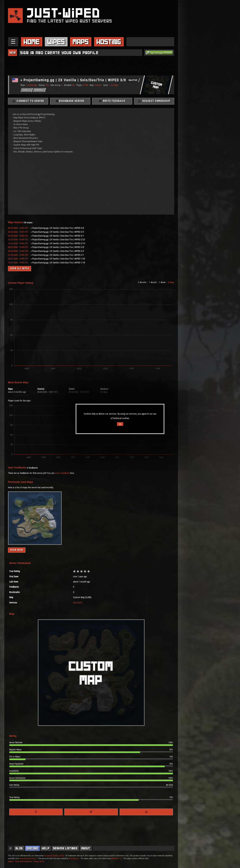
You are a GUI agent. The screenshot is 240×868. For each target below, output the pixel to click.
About (86, 848)
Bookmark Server (70, 101)
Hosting (109, 42)
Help (46, 848)
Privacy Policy (39, 862)
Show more (17, 550)
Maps (81, 42)
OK (120, 424)
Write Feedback (112, 101)
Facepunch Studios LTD (54, 856)
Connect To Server (28, 101)
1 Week (162, 283)
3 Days (171, 283)
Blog (19, 848)
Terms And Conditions (23, 862)
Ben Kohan (74, 859)
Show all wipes (20, 269)
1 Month (153, 283)
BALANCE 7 (116, 859)
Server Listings (65, 848)
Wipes (56, 42)
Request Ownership (154, 101)
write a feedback (62, 473)
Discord (78, 603)
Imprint (11, 862)
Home (32, 42)
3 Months (142, 283)
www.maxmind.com (28, 859)
